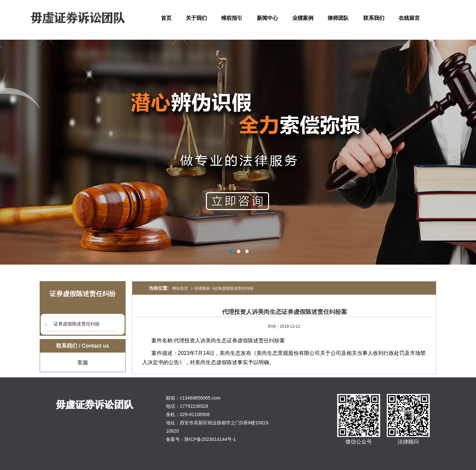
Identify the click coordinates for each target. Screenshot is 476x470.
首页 (166, 18)
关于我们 (196, 18)
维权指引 (232, 18)
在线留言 (409, 18)
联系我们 (374, 18)
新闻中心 (267, 18)
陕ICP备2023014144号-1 (210, 439)
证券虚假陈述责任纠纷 (77, 324)
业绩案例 (303, 18)
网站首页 (180, 288)
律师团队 (338, 18)
